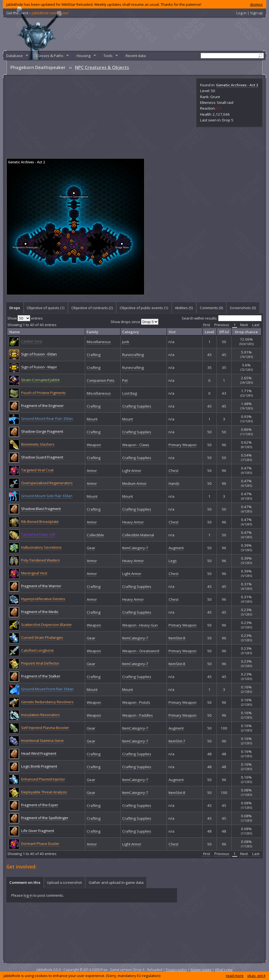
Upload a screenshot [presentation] (64, 882)
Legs (173, 561)
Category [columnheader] (131, 332)
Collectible (95, 535)
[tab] (15, 308)
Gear (91, 548)
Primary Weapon (183, 445)
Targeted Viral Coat (37, 470)
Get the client (37, 13)
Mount (92, 419)
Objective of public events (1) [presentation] (144, 308)
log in (28, 895)
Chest (173, 471)
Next (244, 325)
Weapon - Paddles (138, 715)
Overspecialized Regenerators (47, 483)
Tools (108, 56)
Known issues (201, 970)
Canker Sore (32, 341)
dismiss (256, 4)
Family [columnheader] (93, 332)
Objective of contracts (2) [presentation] (92, 308)
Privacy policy (176, 970)
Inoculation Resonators (40, 715)
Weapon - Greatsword (141, 651)
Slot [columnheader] (172, 332)
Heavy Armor (133, 522)
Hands (174, 483)
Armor (92, 471)
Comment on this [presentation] (25, 882)
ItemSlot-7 (177, 741)
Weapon (94, 445)
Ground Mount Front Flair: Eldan (47, 689)
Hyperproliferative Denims (43, 599)
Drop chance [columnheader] (246, 332)
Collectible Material (138, 535)
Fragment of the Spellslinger (45, 818)
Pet (125, 380)
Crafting (94, 355)
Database (15, 56)
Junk (126, 342)
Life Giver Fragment (38, 831)
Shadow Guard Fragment (42, 457)
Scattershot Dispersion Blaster (47, 625)
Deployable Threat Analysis (44, 792)
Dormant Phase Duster (40, 844)
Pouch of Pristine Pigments (44, 393)
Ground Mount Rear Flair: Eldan (47, 418)
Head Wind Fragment (39, 753)
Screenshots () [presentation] (243, 308)
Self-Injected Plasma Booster (45, 728)
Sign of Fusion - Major (39, 367)
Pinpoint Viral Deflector (40, 663)
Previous (222, 325)
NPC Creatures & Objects (102, 67)
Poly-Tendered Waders (40, 560)
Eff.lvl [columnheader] (224, 332)
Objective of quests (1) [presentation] (46, 308)
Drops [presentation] (15, 308)
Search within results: (222, 318)
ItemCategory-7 (135, 548)
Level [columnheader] (209, 332)
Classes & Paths (50, 56)
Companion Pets (101, 380)
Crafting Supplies (137, 406)
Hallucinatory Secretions (41, 547)
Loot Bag (130, 393)
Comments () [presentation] (211, 308)
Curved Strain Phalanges (42, 637)
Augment (176, 548)
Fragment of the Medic (40, 612)
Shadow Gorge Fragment (42, 431)
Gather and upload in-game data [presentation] (116, 882)
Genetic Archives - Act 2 (237, 85)
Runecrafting (133, 355)
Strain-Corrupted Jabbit (40, 380)
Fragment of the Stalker (41, 676)
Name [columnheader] (15, 332)
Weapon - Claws (136, 445)
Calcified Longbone (37, 650)
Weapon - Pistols (136, 702)
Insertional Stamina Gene (42, 740)
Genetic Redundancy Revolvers (47, 702)
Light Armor (132, 471)
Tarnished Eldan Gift (38, 534)
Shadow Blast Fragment (41, 509)
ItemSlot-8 (177, 638)
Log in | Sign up (250, 13)
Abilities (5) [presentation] (184, 308)
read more (235, 976)
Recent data (136, 56)
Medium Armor (134, 483)
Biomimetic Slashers (38, 444)
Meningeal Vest (34, 573)
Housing (84, 56)
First (207, 325)
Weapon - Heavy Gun (140, 625)
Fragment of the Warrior (41, 586)
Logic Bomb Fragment (39, 766)
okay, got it (256, 976)
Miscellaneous (99, 342)
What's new (224, 970)
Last (256, 325)
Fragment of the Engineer (42, 406)
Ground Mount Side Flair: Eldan (47, 496)
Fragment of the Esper (40, 805)
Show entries (25, 318)
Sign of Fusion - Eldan (39, 354)
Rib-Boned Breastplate (40, 522)
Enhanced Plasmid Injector (43, 779)
